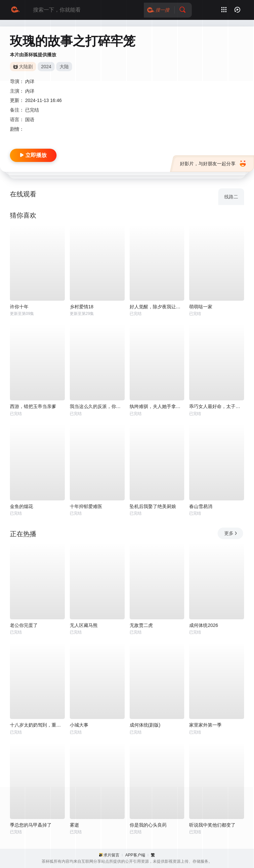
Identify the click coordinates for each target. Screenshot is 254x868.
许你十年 (19, 307)
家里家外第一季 (205, 725)
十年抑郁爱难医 (86, 506)
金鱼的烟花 (21, 506)
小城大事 (79, 725)
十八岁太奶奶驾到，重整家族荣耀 (37, 725)
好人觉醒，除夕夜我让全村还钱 (157, 307)
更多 (231, 533)
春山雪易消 (201, 506)
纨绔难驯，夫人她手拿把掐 (157, 406)
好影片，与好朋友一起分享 (213, 164)
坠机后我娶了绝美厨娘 (153, 506)
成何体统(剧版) (145, 725)
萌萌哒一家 (201, 307)
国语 (30, 120)
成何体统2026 (204, 625)
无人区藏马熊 (84, 625)
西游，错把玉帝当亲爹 (33, 406)
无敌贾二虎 (141, 625)
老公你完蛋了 (24, 625)
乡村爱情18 (82, 307)
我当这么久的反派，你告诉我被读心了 (97, 406)
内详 (30, 81)
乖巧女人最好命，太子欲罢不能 (217, 406)
